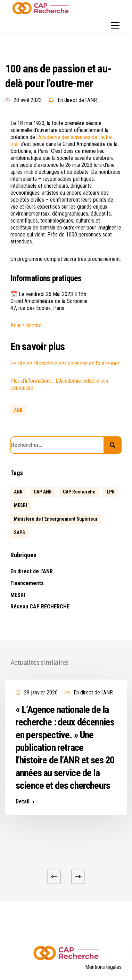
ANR (18, 410)
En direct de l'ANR (77, 100)
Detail (23, 802)
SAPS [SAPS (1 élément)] (19, 532)
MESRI (18, 595)
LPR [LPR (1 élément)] (111, 492)
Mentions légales (103, 967)
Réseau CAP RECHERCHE (40, 606)
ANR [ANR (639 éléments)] (18, 492)
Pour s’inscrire (26, 325)
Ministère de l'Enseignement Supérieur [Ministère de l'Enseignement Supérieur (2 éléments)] (56, 519)
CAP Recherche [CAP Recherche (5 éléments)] (79, 492)
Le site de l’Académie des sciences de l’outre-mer (65, 363)
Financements (27, 583)
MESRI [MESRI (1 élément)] (20, 505)
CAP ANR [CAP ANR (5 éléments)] (43, 492)
